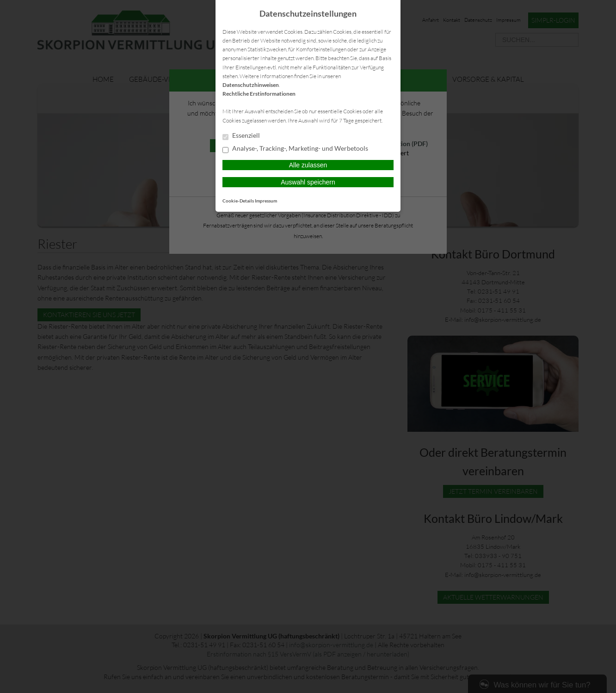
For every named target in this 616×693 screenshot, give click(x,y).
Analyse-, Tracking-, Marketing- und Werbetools (295, 149)
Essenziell (241, 136)
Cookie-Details (238, 201)
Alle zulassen (308, 165)
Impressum (266, 201)
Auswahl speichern (308, 182)
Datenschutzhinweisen (251, 85)
